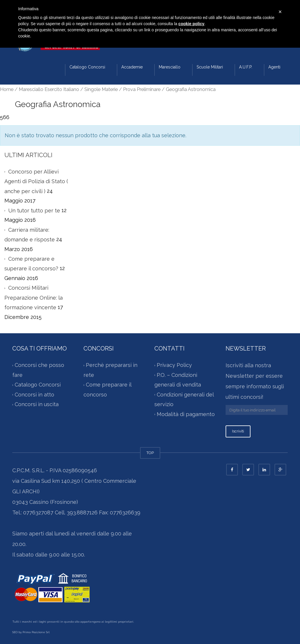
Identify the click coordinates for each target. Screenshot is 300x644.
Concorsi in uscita (37, 404)
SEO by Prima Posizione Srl (31, 632)
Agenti (274, 67)
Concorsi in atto (34, 395)
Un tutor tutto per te (34, 211)
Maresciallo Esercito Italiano (49, 89)
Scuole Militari (210, 67)
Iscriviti (238, 431)
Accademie (132, 67)
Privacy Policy (174, 365)
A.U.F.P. (246, 67)
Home (7, 89)
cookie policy (191, 24)
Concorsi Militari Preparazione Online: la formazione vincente (34, 298)
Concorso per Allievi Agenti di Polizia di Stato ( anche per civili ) (36, 181)
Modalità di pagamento (186, 414)
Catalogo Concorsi (87, 67)
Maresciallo (170, 67)
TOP (150, 453)
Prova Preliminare (142, 89)
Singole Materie (101, 89)
